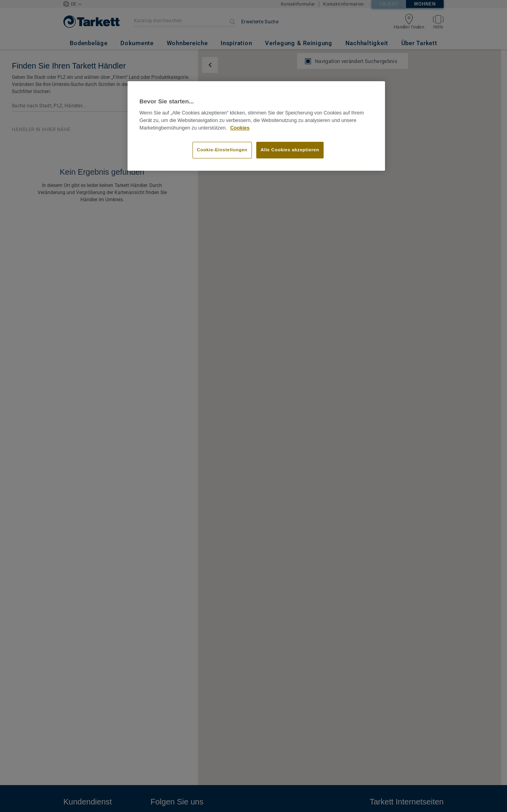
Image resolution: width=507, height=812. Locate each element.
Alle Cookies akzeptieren (290, 150)
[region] (256, 126)
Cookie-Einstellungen (222, 150)
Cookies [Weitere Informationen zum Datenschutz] (240, 128)
